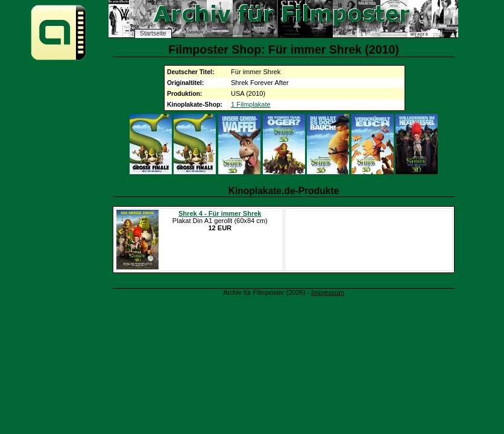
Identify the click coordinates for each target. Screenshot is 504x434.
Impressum (328, 292)
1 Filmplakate (251, 104)
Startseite (153, 33)
